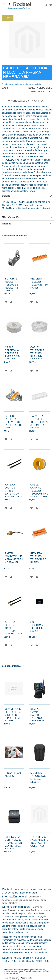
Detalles (6, 196)
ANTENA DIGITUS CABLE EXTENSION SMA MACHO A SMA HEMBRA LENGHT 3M (14, 494)
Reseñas (7, 224)
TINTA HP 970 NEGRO (13, 774)
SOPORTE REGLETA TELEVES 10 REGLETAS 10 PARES (13, 422)
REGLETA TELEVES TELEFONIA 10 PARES (39, 283)
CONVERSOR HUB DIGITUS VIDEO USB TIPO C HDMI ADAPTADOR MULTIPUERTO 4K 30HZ (14, 718)
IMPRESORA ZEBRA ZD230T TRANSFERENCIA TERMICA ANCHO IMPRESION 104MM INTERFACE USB (14, 849)
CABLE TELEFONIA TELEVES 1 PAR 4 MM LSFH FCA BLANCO (37, 355)
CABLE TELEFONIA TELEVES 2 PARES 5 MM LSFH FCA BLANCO (13, 355)
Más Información (11, 217)
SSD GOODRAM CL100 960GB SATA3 (38, 627)
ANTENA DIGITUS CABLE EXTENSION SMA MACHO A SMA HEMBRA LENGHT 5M (14, 631)
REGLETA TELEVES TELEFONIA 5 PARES (38, 558)
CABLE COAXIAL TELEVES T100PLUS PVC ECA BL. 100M (39, 491)
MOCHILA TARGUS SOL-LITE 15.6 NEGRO (39, 777)
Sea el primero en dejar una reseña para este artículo (21, 84)
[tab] (27, 196)
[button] (6, 302)
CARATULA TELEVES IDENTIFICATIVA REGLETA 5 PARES (39, 422)
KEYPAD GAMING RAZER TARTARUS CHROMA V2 (38, 715)
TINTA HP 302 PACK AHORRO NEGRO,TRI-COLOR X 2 (39, 841)
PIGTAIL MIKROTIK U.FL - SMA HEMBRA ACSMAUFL (14, 558)
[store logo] (20, 6)
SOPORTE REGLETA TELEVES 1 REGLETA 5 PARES (12, 285)
